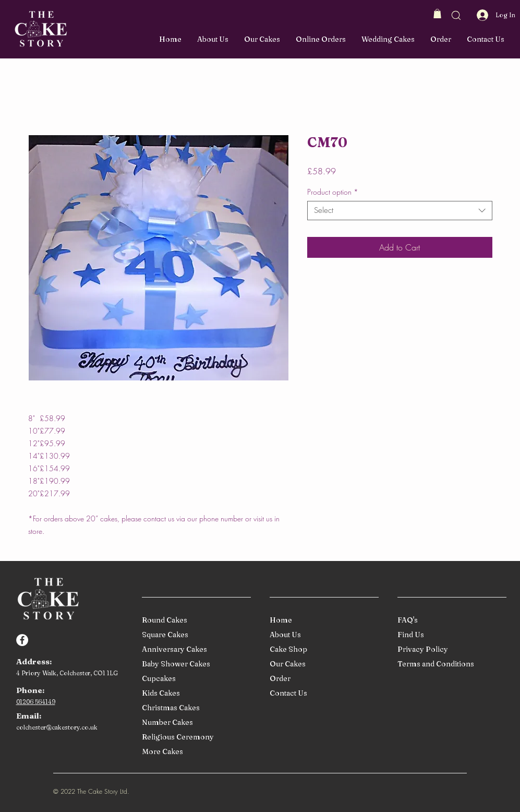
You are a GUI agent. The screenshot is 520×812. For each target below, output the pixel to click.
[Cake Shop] (322, 649)
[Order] (322, 679)
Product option (333, 192)
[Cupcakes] (194, 679)
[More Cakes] (194, 752)
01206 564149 (36, 702)
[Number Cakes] (194, 723)
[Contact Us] (322, 693)
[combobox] (400, 211)
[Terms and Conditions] (450, 664)
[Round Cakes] (194, 620)
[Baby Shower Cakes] (194, 664)
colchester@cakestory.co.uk (57, 727)
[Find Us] (450, 635)
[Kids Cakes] (194, 693)
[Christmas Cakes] (194, 708)
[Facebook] (22, 640)
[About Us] (322, 635)
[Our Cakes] (322, 664)
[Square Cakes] (194, 635)
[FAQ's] (450, 620)
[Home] (322, 620)
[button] (437, 14)
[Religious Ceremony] (194, 737)
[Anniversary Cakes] (194, 649)
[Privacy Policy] (450, 649)
